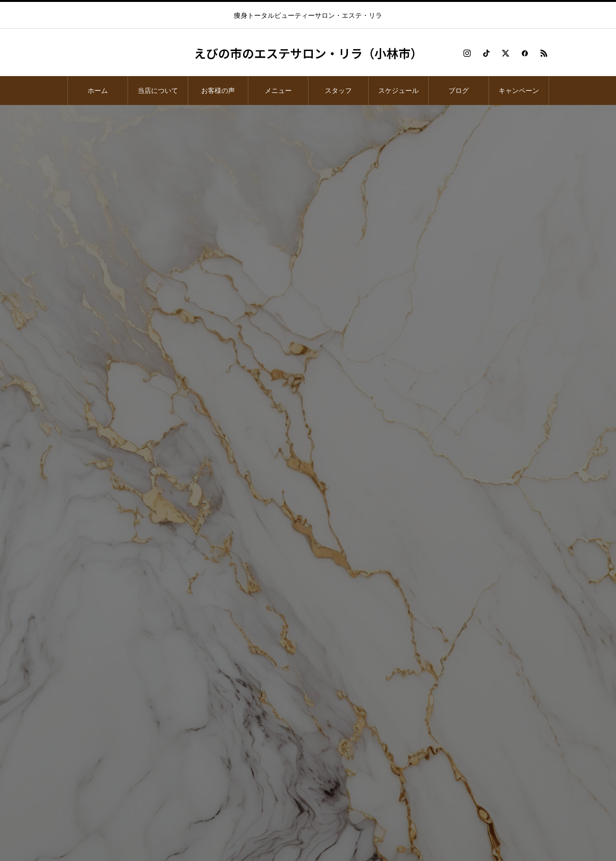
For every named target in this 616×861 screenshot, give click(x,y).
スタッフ (338, 91)
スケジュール (398, 91)
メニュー (278, 91)
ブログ (459, 91)
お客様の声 (218, 91)
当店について (158, 91)
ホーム (98, 91)
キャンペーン (519, 91)
